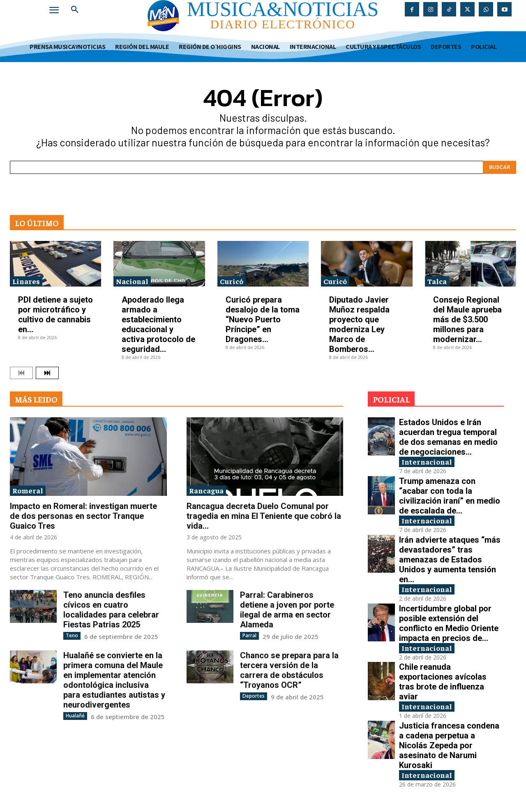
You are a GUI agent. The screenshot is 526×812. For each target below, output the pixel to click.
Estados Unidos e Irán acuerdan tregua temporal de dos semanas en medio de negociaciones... (448, 437)
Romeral (28, 490)
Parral (249, 635)
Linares (26, 281)
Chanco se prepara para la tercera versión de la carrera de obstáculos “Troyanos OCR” (289, 670)
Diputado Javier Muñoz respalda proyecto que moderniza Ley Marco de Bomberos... (359, 324)
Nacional (132, 281)
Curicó (232, 281)
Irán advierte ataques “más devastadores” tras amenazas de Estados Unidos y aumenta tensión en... (450, 560)
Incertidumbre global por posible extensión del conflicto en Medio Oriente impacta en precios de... (449, 623)
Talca (437, 281)
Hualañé (75, 716)
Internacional (427, 462)
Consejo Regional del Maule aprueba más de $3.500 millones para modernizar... (467, 319)
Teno (72, 635)
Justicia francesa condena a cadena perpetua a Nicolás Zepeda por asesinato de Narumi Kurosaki (449, 745)
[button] (75, 10)
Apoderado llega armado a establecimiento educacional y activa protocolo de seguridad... (158, 324)
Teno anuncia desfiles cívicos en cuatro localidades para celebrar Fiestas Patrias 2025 (111, 610)
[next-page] (47, 373)
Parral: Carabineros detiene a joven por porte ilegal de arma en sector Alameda (287, 610)
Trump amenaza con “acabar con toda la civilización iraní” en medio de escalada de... (450, 496)
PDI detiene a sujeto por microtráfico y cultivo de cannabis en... (55, 315)
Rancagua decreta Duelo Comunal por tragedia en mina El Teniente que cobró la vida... (264, 516)
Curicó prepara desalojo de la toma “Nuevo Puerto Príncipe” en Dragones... (263, 319)
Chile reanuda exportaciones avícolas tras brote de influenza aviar (443, 682)
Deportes (254, 696)
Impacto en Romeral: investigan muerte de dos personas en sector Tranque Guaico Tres (83, 516)
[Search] (499, 167)
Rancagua (206, 490)
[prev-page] (21, 373)
